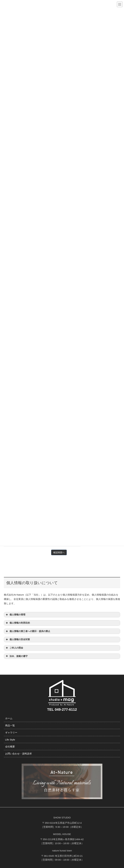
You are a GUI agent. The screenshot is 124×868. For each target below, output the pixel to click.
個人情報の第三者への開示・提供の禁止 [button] (28, 631)
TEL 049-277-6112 (62, 709)
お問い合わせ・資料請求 (18, 754)
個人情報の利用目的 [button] (18, 623)
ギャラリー (11, 733)
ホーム (9, 718)
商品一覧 (10, 725)
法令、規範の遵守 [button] (16, 656)
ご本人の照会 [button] (14, 648)
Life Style (10, 740)
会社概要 (10, 747)
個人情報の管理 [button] (15, 615)
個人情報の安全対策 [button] (18, 640)
